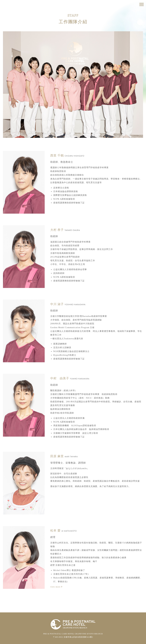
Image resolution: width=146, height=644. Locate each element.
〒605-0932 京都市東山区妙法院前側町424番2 (73, 637)
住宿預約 (130, 12)
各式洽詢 (130, 25)
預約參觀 (130, 19)
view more (54, 587)
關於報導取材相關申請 (130, 32)
